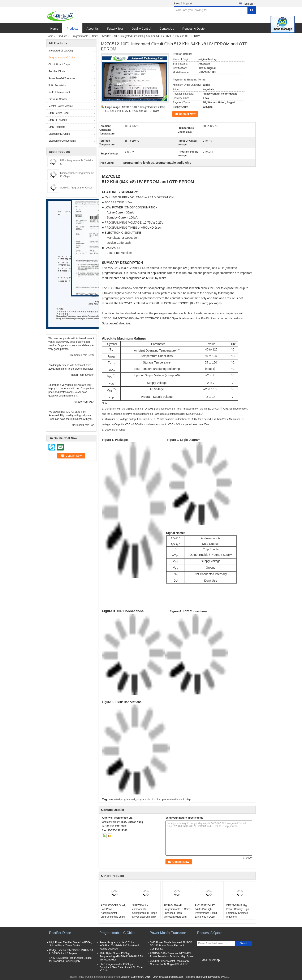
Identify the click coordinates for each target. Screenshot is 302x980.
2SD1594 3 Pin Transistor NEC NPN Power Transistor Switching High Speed (172, 955)
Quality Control (141, 29)
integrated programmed (122, 800)
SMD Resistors (57, 127)
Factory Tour (115, 29)
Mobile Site (205, 965)
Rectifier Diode (57, 71)
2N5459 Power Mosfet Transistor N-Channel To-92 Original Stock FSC (170, 963)
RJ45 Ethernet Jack (59, 92)
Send (243, 943)
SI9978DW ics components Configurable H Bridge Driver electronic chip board (144, 913)
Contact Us (167, 29)
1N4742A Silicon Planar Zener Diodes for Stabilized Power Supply (70, 960)
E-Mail (203, 960)
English (250, 4)
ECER (228, 977)
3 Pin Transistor (57, 85)
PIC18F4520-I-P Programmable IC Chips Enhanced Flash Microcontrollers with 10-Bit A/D (177, 913)
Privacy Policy (76, 977)
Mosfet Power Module (61, 106)
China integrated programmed (103, 977)
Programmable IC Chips (85, 36)
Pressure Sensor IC (59, 99)
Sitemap (214, 960)
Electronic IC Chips (59, 134)
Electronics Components (62, 141)
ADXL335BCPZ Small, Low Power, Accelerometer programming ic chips (113, 911)
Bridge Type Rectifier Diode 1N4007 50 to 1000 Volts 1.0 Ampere (71, 952)
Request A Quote (194, 29)
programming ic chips (148, 800)
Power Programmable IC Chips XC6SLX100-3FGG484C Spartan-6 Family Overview (119, 946)
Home (54, 29)
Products (72, 29)
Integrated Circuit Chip (61, 51)
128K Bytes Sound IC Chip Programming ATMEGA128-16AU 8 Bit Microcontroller (121, 956)
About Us (93, 29)
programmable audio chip (176, 800)
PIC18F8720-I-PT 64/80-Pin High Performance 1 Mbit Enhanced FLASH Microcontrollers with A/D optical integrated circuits (207, 917)
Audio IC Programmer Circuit (76, 188)
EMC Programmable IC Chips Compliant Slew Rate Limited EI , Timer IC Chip (122, 967)
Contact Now (187, 114)
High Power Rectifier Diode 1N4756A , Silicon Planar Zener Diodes (71, 944)
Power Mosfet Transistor (62, 78)
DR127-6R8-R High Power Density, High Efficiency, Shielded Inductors (238, 911)
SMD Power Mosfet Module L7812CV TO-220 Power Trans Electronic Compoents (171, 946)
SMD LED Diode (58, 120)
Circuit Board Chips (59, 65)
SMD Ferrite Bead (59, 113)
